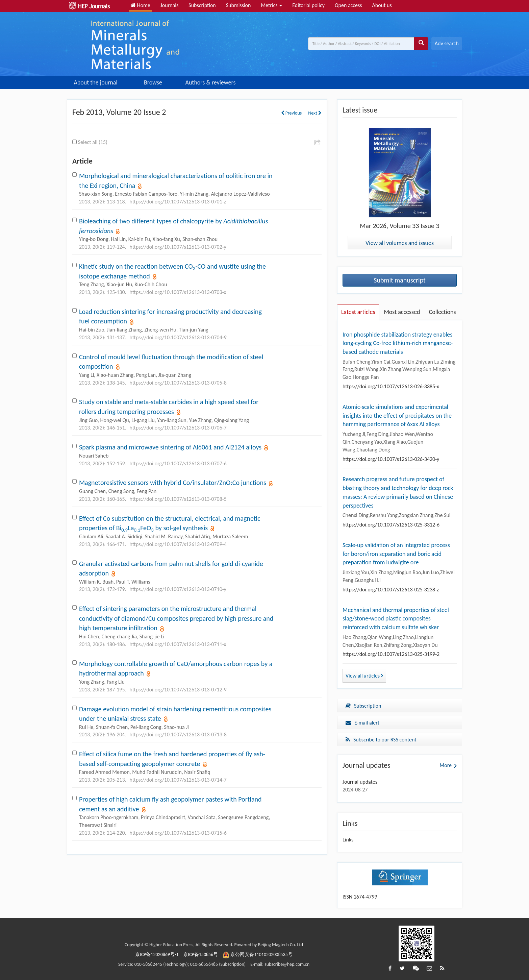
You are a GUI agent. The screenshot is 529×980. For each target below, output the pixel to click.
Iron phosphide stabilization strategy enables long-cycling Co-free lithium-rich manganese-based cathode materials (398, 343)
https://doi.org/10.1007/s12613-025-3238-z (391, 590)
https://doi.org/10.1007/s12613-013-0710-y (178, 589)
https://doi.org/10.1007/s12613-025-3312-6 (391, 525)
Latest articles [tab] (358, 312)
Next (315, 113)
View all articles (364, 676)
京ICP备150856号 (201, 954)
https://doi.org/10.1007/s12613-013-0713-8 (178, 734)
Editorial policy (308, 5)
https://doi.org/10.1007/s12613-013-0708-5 (178, 499)
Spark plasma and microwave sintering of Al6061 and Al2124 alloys (170, 447)
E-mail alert (362, 723)
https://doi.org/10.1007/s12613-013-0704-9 (178, 337)
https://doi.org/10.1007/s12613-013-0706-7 (178, 428)
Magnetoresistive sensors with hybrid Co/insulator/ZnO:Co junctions (173, 483)
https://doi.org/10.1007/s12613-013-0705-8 (178, 383)
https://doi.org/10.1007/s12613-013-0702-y (178, 247)
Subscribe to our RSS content (381, 740)
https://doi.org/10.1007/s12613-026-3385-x (391, 386)
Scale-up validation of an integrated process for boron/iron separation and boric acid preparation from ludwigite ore (396, 554)
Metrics (271, 5)
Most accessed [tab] (402, 312)
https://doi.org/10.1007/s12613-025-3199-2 (391, 654)
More (446, 765)
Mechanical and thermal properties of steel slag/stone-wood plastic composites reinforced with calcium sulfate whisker (396, 619)
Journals (170, 5)
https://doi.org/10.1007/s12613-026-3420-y (391, 459)
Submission (238, 5)
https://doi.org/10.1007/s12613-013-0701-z (178, 202)
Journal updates (360, 782)
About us (382, 5)
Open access (348, 5)
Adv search (447, 43)
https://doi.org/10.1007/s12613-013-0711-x (178, 644)
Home (141, 5)
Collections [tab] (443, 312)
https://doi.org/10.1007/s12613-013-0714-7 (178, 780)
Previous (292, 113)
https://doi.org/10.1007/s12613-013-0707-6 (178, 463)
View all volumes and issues (400, 243)
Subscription (202, 5)
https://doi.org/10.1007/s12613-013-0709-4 (178, 544)
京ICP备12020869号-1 (157, 954)
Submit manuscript (400, 280)
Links (348, 840)
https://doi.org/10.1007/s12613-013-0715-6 (178, 833)
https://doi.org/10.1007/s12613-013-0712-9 (178, 690)
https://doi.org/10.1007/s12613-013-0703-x (178, 292)
